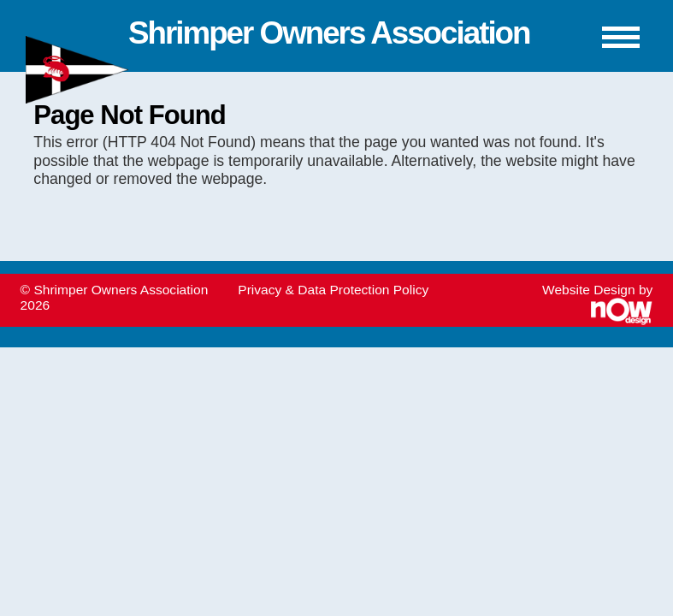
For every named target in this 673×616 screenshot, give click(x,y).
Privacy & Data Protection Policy (333, 290)
